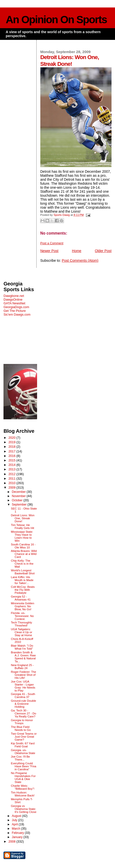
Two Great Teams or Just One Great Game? (24, 737)
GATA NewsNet (14, 303)
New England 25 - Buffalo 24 (22, 667)
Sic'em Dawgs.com (17, 314)
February (18, 833)
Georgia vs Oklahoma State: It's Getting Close (24, 809)
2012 (12, 474)
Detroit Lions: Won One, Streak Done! (23, 518)
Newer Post (49, 251)
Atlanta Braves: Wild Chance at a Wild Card (24, 554)
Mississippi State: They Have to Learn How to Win (22, 536)
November (19, 496)
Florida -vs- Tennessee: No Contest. (22, 616)
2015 (12, 460)
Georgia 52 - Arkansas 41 (21, 598)
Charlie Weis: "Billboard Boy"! (23, 787)
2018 (12, 447)
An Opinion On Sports (56, 20)
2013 (12, 469)
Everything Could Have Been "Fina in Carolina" (24, 766)
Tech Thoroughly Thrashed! (22, 624)
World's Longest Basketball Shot (23, 572)
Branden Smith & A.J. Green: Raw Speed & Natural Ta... (23, 657)
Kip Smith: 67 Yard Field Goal (23, 745)
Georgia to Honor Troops (22, 722)
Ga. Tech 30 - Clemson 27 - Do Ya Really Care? (24, 713)
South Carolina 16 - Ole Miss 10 (23, 546)
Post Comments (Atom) (80, 260)
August (17, 816)
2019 (12, 442)
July (15, 820)
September (20, 505)
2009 (12, 487)
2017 (12, 451)
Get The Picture (15, 311)
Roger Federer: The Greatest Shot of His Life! (24, 675)
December (19, 492)
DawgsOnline (13, 300)
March (16, 829)
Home (77, 251)
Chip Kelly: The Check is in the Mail (22, 564)
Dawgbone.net (14, 296)
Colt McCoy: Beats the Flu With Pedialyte (23, 590)
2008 (12, 841)
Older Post (103, 251)
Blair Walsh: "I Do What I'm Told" (22, 647)
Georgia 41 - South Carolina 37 (23, 695)
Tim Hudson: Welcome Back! (23, 794)
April (15, 824)
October (18, 500)
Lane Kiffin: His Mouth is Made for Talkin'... (22, 580)
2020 (12, 438)
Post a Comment (52, 243)
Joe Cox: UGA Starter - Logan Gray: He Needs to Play (23, 686)
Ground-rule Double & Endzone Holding (24, 704)
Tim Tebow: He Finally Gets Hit (23, 526)
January (18, 837)
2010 (12, 483)
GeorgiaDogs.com (16, 307)
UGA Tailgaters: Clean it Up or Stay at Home (22, 632)
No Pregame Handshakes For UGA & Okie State (23, 778)
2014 (12, 465)
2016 (12, 456)
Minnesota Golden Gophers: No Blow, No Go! (23, 606)
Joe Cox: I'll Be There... (21, 758)
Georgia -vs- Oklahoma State (23, 752)
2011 (12, 478)
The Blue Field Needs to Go (21, 728)
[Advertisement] (20, 340)
